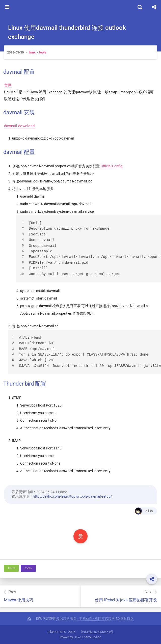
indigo (97, 637)
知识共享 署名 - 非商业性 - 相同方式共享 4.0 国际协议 (95, 618)
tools (43, 52)
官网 (8, 85)
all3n (144, 511)
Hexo (77, 637)
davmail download (19, 126)
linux (32, 52)
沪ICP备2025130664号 (97, 632)
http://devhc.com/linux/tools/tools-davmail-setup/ (72, 496)
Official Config (111, 166)
